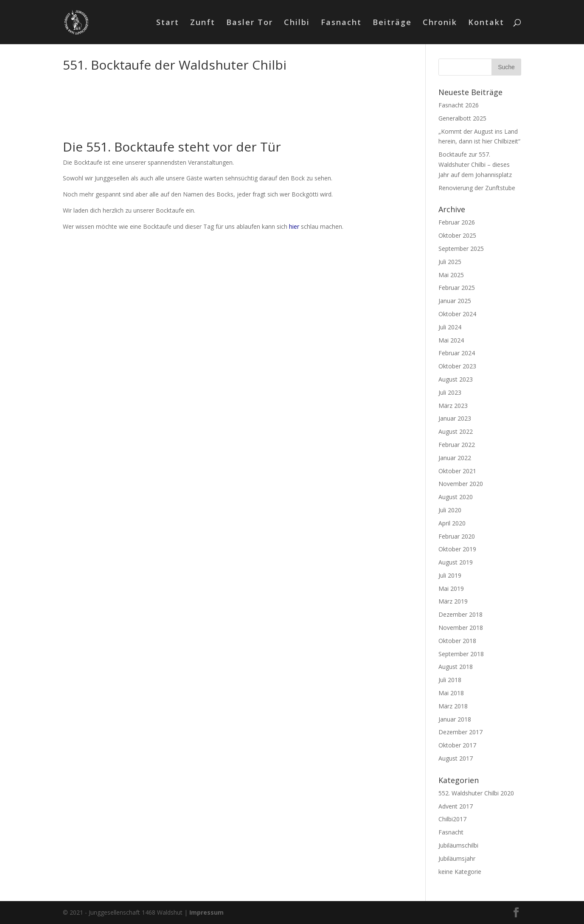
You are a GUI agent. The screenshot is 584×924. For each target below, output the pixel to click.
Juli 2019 (450, 575)
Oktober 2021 (457, 471)
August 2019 (456, 562)
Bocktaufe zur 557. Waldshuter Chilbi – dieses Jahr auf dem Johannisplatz (475, 164)
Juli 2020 (450, 510)
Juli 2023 (450, 392)
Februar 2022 (457, 445)
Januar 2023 (455, 418)
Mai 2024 (451, 340)
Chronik (440, 23)
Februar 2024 (457, 353)
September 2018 (461, 654)
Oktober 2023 (457, 366)
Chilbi (297, 23)
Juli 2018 (450, 680)
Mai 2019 (451, 588)
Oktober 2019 (457, 549)
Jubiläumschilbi (458, 845)
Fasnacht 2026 (459, 105)
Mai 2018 (451, 693)
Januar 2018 (455, 719)
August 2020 (456, 497)
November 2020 (461, 484)
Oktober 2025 (457, 235)
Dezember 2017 (460, 732)
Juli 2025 (450, 262)
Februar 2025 (457, 288)
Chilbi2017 (452, 819)
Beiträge (392, 23)
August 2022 (456, 431)
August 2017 (456, 758)
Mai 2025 (451, 275)
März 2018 (453, 706)
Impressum (206, 912)
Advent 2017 (456, 806)
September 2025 (461, 249)
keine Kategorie (460, 872)
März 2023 (453, 406)
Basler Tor (250, 23)
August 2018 (456, 667)
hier (294, 226)
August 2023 (456, 379)
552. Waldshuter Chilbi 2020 (476, 793)
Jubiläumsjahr (457, 858)
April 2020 (452, 523)
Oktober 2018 (457, 641)
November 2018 (461, 628)
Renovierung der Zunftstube (477, 188)
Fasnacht (341, 23)
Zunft (203, 23)
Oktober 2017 (457, 745)
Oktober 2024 (457, 314)
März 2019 (453, 601)
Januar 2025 (455, 301)
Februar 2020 (457, 536)
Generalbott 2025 (462, 118)
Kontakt (486, 23)
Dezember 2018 (460, 614)
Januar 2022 (455, 458)
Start (168, 23)
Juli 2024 (450, 327)
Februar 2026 (457, 222)
